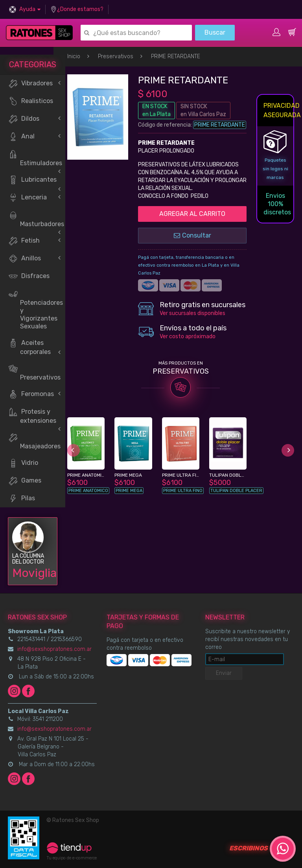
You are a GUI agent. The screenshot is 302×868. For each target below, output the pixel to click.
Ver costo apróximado (188, 336)
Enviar (224, 673)
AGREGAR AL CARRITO (192, 214)
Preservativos (116, 56)
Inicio (74, 56)
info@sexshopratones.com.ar (54, 649)
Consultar (192, 235)
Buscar (215, 32)
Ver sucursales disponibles (192, 313)
